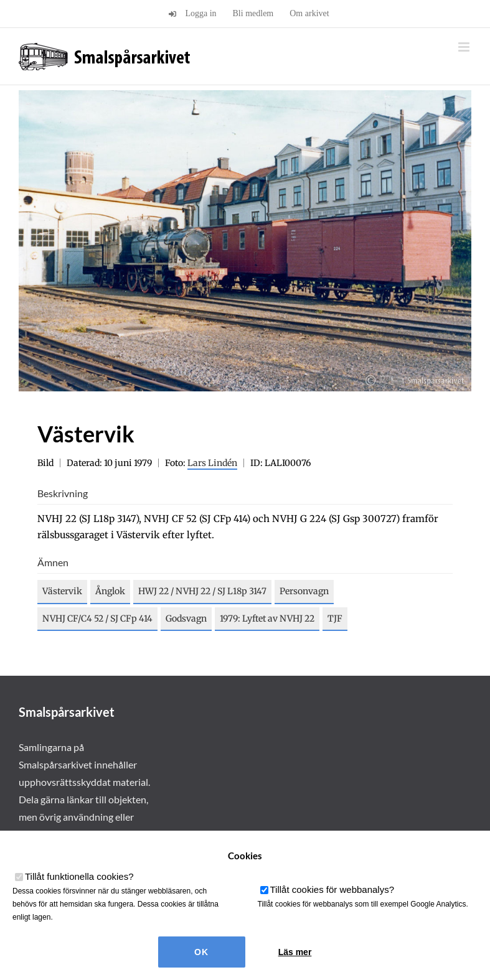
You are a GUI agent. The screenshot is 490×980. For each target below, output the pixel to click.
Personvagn (304, 591)
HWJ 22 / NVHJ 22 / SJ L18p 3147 (202, 591)
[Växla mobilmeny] (465, 47)
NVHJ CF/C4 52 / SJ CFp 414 (97, 618)
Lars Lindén (212, 463)
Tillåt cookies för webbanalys (332, 889)
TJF (335, 618)
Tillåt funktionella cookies (79, 876)
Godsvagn (186, 618)
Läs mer (295, 952)
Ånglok (110, 591)
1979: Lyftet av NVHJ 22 (267, 618)
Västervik (62, 591)
